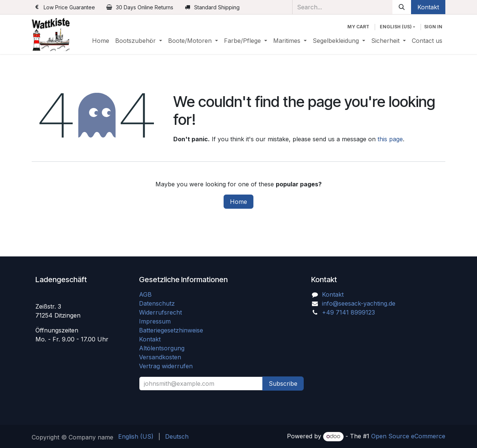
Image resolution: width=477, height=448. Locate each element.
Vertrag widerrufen (166, 366)
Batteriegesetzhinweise (171, 330)
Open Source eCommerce (408, 436)
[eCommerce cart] (358, 27)
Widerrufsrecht (160, 312)
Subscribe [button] (283, 384)
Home (238, 202)
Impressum (155, 321)
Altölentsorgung (162, 348)
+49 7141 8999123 (348, 312)
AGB (146, 294)
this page (390, 139)
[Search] (402, 7)
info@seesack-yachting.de (359, 303)
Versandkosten (163, 357)
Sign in (433, 27)
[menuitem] (101, 41)
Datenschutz (157, 303)
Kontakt (428, 7)
